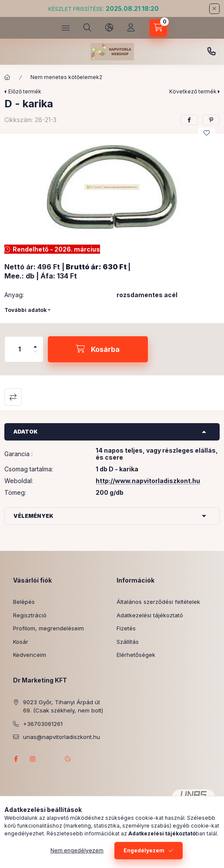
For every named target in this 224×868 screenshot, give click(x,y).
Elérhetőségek (136, 655)
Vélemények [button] (33, 516)
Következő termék (193, 91)
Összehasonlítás (13, 397)
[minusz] (35, 356)
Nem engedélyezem (77, 850)
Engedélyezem (144, 850)
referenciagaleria (50, 759)
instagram (33, 759)
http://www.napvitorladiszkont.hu (148, 481)
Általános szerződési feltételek (158, 602)
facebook (16, 759)
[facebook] (189, 120)
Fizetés (126, 628)
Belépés (24, 602)
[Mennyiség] (20, 349)
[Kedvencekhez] (207, 133)
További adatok (25, 310)
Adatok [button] (26, 432)
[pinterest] (211, 120)
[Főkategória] (7, 77)
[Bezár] (214, 9)
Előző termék (25, 91)
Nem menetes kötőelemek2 (66, 77)
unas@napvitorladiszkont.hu (62, 737)
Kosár (21, 642)
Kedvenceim (30, 655)
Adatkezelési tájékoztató (150, 615)
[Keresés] (87, 28)
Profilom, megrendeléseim (48, 628)
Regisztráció (30, 615)
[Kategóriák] (66, 28)
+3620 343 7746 (211, 52)
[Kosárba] (98, 349)
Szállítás (128, 642)
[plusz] (35, 343)
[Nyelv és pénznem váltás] (109, 28)
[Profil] (131, 28)
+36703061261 (43, 724)
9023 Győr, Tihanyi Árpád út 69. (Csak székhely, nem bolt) (63, 706)
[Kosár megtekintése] (158, 28)
